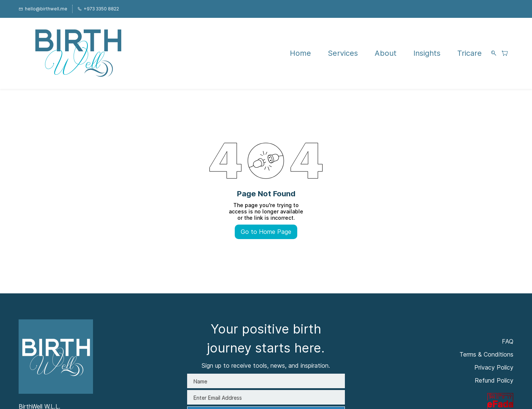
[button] (508, 53)
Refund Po (490, 380)
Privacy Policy (494, 367)
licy (509, 380)
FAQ (508, 341)
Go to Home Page (266, 232)
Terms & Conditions (486, 354)
